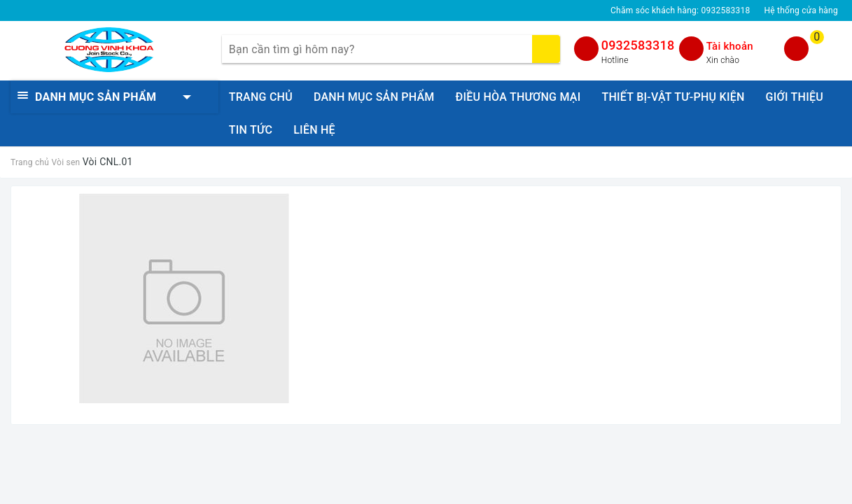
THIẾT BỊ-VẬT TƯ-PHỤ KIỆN (673, 97)
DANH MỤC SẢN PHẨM (374, 97)
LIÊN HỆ (314, 130)
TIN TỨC (251, 130)
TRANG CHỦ (261, 97)
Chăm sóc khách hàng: (680, 10)
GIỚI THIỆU (795, 97)
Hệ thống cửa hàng (801, 10)
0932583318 (638, 45)
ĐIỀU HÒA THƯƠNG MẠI (518, 97)
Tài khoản (730, 46)
